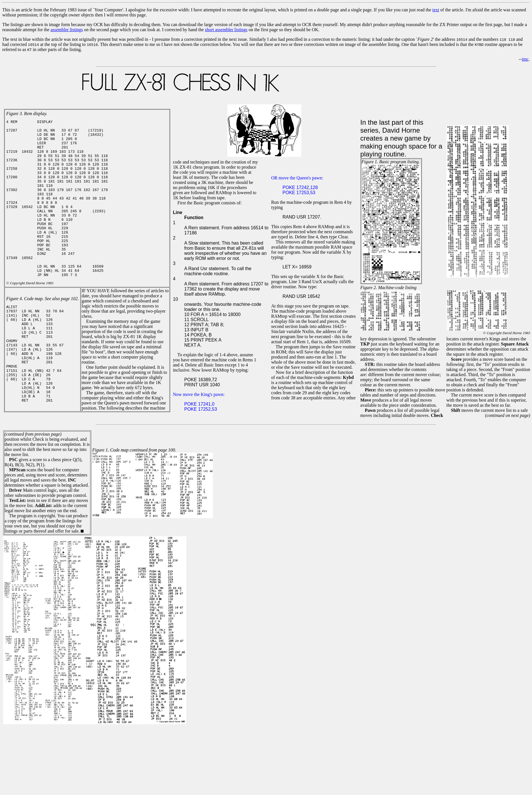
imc (525, 59)
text (436, 10)
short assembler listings (226, 30)
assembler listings (67, 30)
